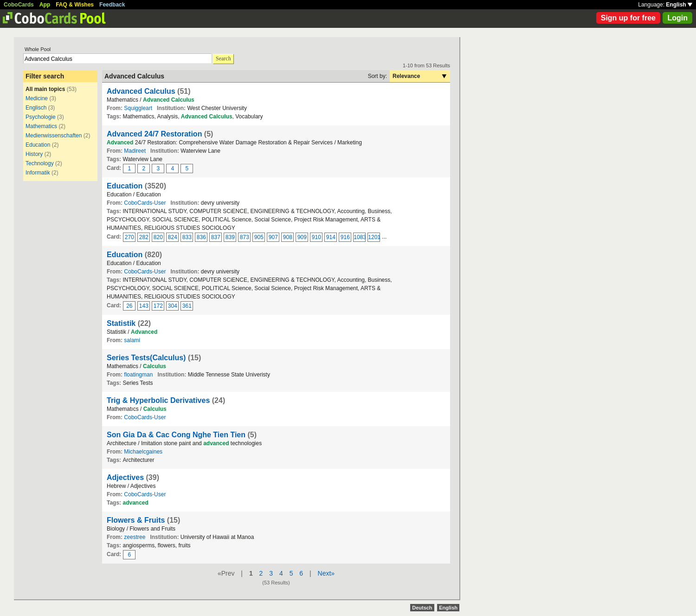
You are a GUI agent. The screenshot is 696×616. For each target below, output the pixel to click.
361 (187, 306)
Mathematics (41, 126)
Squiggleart (138, 108)
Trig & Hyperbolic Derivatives (158, 400)
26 (129, 306)
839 (230, 237)
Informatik (38, 173)
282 (144, 237)
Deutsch (422, 608)
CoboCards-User (145, 203)
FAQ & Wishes (75, 5)
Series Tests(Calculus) (146, 358)
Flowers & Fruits (137, 520)
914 (331, 237)
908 (288, 237)
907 (273, 237)
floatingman (138, 375)
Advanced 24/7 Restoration (154, 134)
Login (677, 18)
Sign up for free (628, 18)
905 (259, 237)
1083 (360, 237)
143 (144, 306)
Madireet (135, 151)
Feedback (112, 5)
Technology (40, 163)
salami (132, 340)
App (45, 5)
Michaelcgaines (143, 452)
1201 (374, 237)
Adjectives (125, 477)
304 (173, 306)
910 (316, 237)
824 (173, 237)
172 (158, 306)
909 (302, 237)
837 (216, 237)
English (679, 5)
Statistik (121, 323)
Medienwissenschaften (54, 136)
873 (245, 237)
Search (223, 58)
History (34, 154)
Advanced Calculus (141, 91)
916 (345, 237)
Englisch (36, 108)
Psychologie (41, 117)
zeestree (135, 537)
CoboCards (19, 5)
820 (158, 237)
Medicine (37, 98)
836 (201, 237)
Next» (326, 573)
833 (187, 237)
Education (38, 145)
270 (129, 237)
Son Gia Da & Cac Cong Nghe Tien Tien (176, 435)
